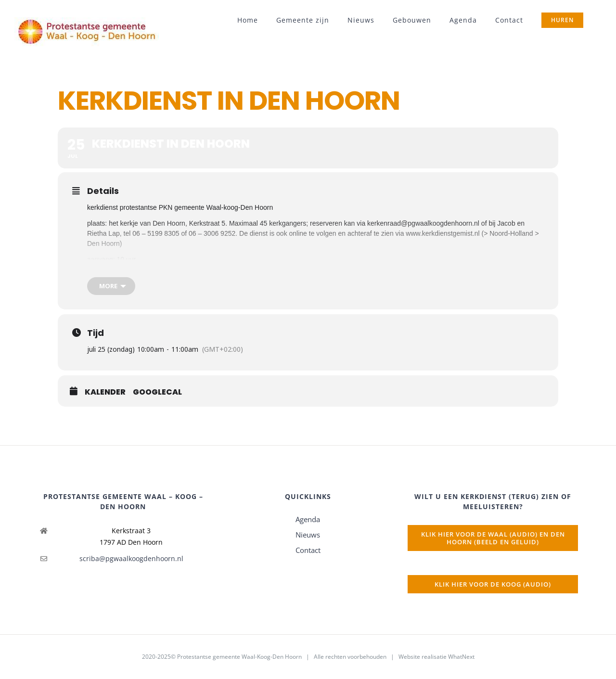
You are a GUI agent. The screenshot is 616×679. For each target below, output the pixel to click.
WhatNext (461, 657)
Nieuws (308, 535)
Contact (308, 550)
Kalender (105, 392)
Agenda (308, 519)
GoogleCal (157, 392)
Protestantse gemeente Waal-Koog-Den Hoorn (239, 657)
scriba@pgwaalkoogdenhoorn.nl (131, 558)
